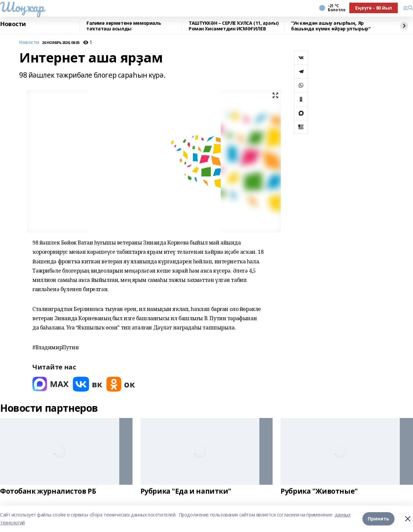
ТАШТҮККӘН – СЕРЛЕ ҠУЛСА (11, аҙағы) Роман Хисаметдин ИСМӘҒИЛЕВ (234, 26)
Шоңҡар (22, 7)
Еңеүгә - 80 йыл (374, 8)
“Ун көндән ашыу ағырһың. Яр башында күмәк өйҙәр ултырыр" (331, 26)
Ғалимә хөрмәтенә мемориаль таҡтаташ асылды (124, 26)
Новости (13, 24)
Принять (378, 519)
